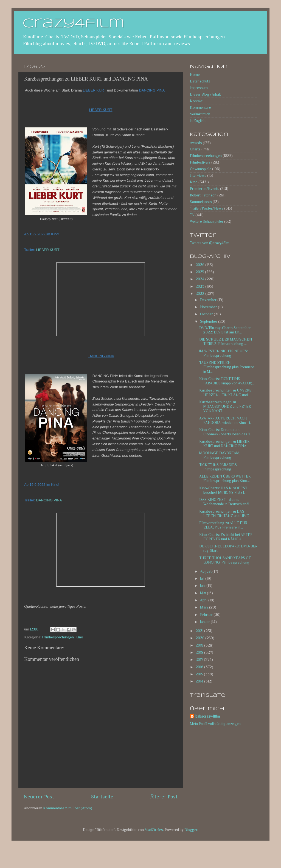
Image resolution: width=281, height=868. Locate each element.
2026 (200, 265)
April (204, 600)
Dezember (209, 300)
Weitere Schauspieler (207, 222)
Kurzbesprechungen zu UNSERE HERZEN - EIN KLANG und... (225, 392)
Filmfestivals (200, 162)
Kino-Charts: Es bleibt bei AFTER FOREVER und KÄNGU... (226, 537)
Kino (79, 637)
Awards (196, 143)
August (206, 571)
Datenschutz (200, 81)
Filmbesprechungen (58, 637)
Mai (203, 593)
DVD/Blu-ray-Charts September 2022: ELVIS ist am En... (225, 330)
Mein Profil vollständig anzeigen (215, 724)
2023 (200, 286)
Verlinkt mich (200, 114)
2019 (200, 645)
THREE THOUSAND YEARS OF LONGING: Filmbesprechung (225, 560)
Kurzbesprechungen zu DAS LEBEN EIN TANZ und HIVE (224, 514)
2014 (200, 681)
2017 (200, 660)
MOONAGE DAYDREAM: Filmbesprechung (220, 455)
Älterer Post (164, 797)
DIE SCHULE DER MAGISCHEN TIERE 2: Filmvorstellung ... (226, 342)
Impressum (199, 88)
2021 (200, 631)
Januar (205, 622)
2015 (200, 674)
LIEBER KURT (48, 250)
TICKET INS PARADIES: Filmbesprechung (218, 467)
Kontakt (196, 101)
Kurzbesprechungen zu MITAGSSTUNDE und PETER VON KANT (225, 406)
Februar (207, 615)
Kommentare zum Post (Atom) (68, 808)
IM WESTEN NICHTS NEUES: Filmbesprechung (224, 353)
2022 (200, 294)
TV (192, 215)
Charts (195, 149)
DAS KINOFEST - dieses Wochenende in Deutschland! (224, 502)
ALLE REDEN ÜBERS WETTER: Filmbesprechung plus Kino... (225, 479)
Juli (203, 579)
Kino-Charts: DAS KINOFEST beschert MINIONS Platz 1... (223, 490)
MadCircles (154, 830)
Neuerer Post (39, 797)
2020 (200, 638)
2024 (200, 279)
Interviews (198, 175)
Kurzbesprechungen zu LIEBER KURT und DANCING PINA (224, 444)
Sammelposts (201, 202)
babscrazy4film (208, 716)
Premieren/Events (205, 189)
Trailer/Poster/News (207, 208)
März (205, 607)
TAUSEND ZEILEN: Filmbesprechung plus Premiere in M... (227, 367)
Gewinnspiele (201, 169)
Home (195, 75)
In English (198, 121)
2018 (200, 653)
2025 (200, 272)
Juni (203, 586)
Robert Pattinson (203, 195)
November (209, 307)
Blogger (191, 830)
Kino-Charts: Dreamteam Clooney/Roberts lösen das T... (226, 432)
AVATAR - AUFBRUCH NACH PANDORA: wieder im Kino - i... (226, 420)
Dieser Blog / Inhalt (205, 94)
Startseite (102, 797)
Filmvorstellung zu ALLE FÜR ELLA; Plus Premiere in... (223, 525)
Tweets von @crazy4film (210, 243)
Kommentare (200, 108)
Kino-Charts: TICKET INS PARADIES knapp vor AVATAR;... (227, 381)
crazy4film (74, 24)
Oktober (207, 314)
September (209, 322)
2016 (200, 667)
